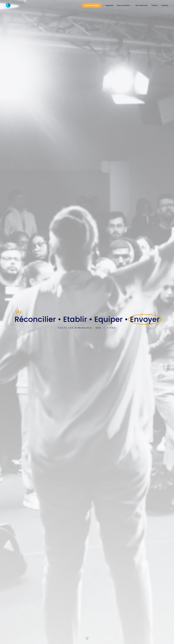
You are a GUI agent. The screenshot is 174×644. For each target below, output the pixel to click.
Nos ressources (142, 5)
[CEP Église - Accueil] (8, 5)
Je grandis (109, 5)
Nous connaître (124, 5)
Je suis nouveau (92, 5)
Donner (155, 5)
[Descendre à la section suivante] (87, 638)
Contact (165, 5)
